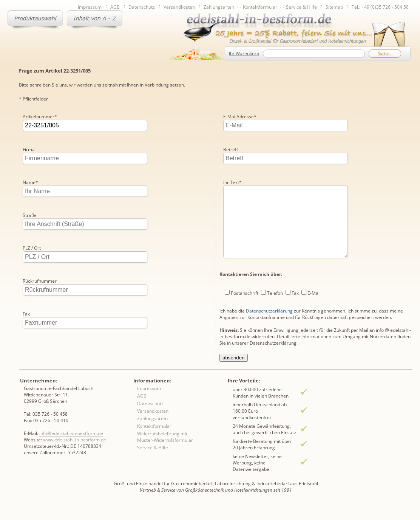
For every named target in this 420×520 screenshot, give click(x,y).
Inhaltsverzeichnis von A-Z (95, 20)
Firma (29, 149)
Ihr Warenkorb (244, 53)
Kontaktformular (260, 7)
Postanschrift (245, 275)
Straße (30, 215)
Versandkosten (179, 7)
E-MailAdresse (39, 347)
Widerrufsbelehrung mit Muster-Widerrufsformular (165, 450)
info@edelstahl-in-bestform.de (71, 446)
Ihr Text (232, 149)
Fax (26, 314)
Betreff (231, 117)
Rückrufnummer (40, 281)
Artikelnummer (40, 117)
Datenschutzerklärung (269, 293)
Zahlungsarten (219, 7)
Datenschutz (142, 7)
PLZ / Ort (32, 248)
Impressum (90, 7)
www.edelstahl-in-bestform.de (75, 453)
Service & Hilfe (301, 7)
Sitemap (334, 7)
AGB (115, 7)
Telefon (275, 275)
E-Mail (314, 275)
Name (30, 182)
